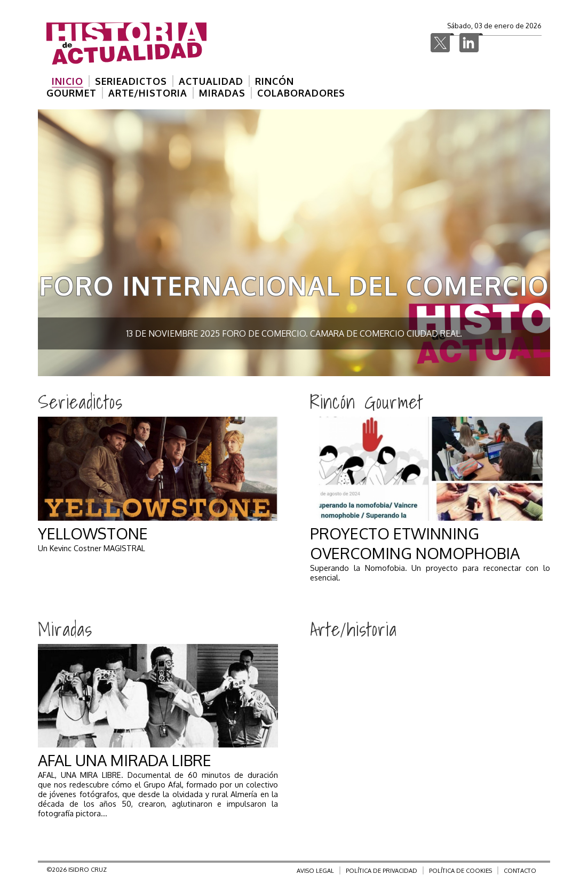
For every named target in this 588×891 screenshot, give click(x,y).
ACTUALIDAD (211, 81)
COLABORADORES (301, 93)
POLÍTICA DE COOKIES (460, 870)
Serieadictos (80, 402)
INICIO (67, 81)
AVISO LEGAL (315, 870)
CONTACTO (520, 870)
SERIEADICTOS (131, 81)
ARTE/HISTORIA (148, 93)
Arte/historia (353, 629)
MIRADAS (222, 93)
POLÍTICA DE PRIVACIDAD (382, 870)
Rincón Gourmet (367, 402)
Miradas (65, 629)
